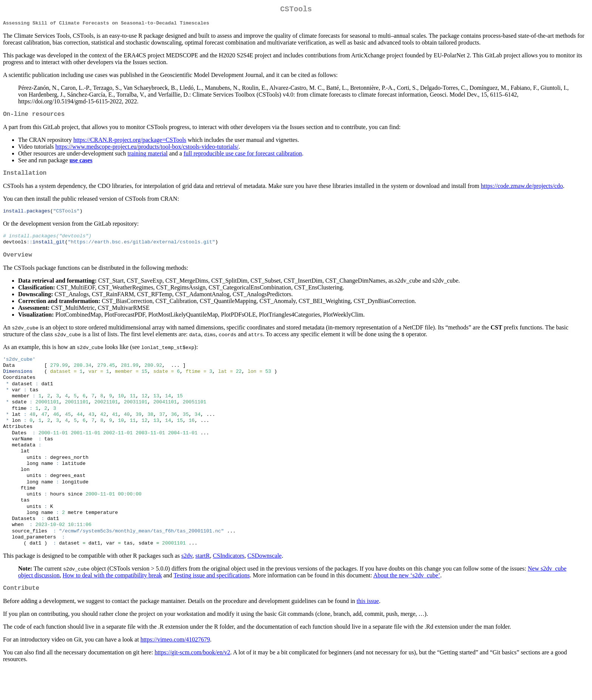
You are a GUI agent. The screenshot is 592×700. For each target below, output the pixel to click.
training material (148, 158)
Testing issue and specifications (212, 605)
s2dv (187, 585)
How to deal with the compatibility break (112, 605)
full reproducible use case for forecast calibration (243, 158)
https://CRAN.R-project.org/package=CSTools (130, 144)
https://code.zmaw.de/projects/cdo (522, 192)
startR (203, 585)
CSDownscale (264, 585)
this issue (368, 632)
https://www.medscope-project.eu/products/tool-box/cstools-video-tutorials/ (147, 151)
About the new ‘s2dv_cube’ (407, 605)
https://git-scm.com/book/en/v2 (192, 684)
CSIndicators (229, 585)
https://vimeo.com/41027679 (175, 671)
